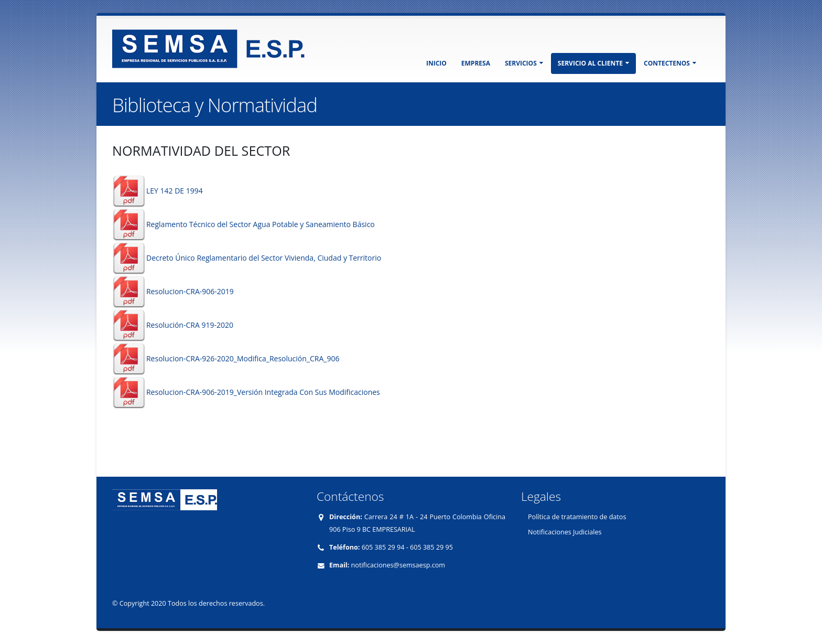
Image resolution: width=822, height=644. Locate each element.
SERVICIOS (524, 63)
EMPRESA (476, 63)
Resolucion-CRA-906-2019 (190, 291)
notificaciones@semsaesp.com (398, 565)
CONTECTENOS (670, 63)
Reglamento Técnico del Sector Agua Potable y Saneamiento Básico (261, 224)
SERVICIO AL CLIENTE (593, 63)
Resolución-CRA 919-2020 (190, 325)
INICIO (436, 63)
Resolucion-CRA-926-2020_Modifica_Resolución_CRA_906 (243, 358)
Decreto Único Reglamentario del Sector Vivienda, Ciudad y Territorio (264, 258)
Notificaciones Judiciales (565, 532)
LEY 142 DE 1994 (175, 191)
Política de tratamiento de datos (577, 517)
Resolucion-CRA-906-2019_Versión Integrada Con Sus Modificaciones (263, 392)
